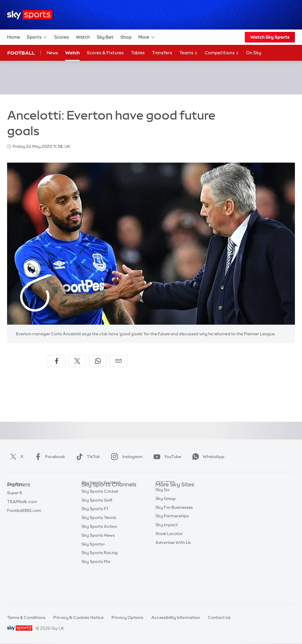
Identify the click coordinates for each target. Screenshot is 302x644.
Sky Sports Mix (96, 590)
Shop (126, 37)
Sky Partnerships (172, 537)
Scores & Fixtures (105, 53)
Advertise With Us (173, 564)
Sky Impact (167, 546)
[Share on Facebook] (57, 361)
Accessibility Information (176, 617)
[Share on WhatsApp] (98, 361)
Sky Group (166, 520)
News (52, 53)
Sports (37, 37)
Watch (83, 37)
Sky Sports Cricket (100, 520)
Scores (62, 37)
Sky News (165, 502)
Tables (138, 53)
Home (14, 37)
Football (21, 53)
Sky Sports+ (93, 573)
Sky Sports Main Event (103, 494)
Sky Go (163, 511)
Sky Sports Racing (100, 581)
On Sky (254, 53)
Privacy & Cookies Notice (78, 617)
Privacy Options (127, 617)
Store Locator (169, 555)
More (147, 37)
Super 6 (15, 502)
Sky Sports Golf (97, 529)
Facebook (49, 457)
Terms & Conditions (26, 617)
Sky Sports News (98, 564)
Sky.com (164, 494)
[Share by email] (119, 361)
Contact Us (219, 617)
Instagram (125, 457)
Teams (188, 53)
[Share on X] (77, 361)
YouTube (166, 457)
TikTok (87, 457)
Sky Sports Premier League (108, 502)
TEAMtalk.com (22, 511)
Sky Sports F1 (95, 537)
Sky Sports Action (99, 555)
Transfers (162, 53)
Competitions (222, 53)
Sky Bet (105, 37)
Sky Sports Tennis (99, 546)
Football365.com (24, 520)
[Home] (30, 15)
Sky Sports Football (101, 511)
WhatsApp (207, 457)
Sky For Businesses (174, 529)
